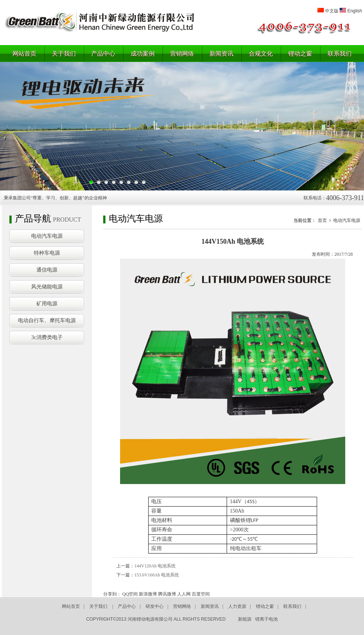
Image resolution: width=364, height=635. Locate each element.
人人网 (184, 594)
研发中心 (155, 606)
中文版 (332, 11)
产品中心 (103, 54)
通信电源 (47, 270)
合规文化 (261, 54)
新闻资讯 (221, 54)
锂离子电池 (266, 619)
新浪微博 (148, 594)
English (355, 11)
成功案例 (143, 54)
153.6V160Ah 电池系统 (157, 575)
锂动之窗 (300, 54)
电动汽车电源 (47, 236)
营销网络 (182, 54)
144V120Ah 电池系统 (155, 566)
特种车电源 (47, 253)
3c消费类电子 (47, 337)
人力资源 (237, 606)
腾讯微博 (167, 594)
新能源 (245, 619)
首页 (322, 220)
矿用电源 (47, 304)
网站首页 (24, 54)
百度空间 (201, 594)
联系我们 (340, 54)
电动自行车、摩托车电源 (47, 321)
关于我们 (64, 54)
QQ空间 (130, 594)
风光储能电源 (47, 287)
